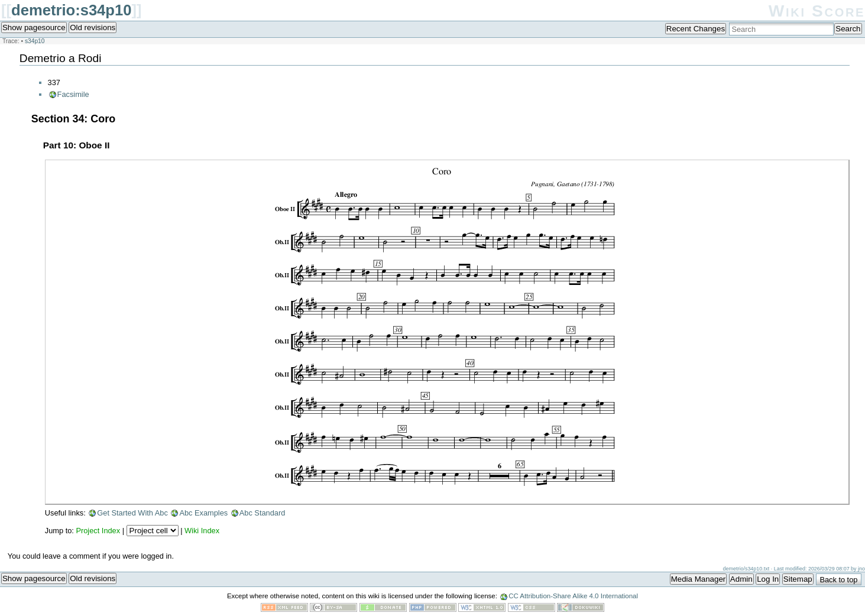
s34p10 (35, 41)
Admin (741, 579)
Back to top (838, 580)
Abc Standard (263, 513)
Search (848, 29)
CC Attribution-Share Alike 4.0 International (573, 596)
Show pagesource (34, 27)
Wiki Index (202, 531)
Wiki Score (817, 11)
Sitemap (798, 579)
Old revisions (93, 27)
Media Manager (699, 579)
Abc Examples (203, 513)
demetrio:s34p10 (71, 10)
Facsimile (73, 94)
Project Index (98, 531)
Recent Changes (696, 29)
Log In (768, 579)
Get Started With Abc (132, 513)
